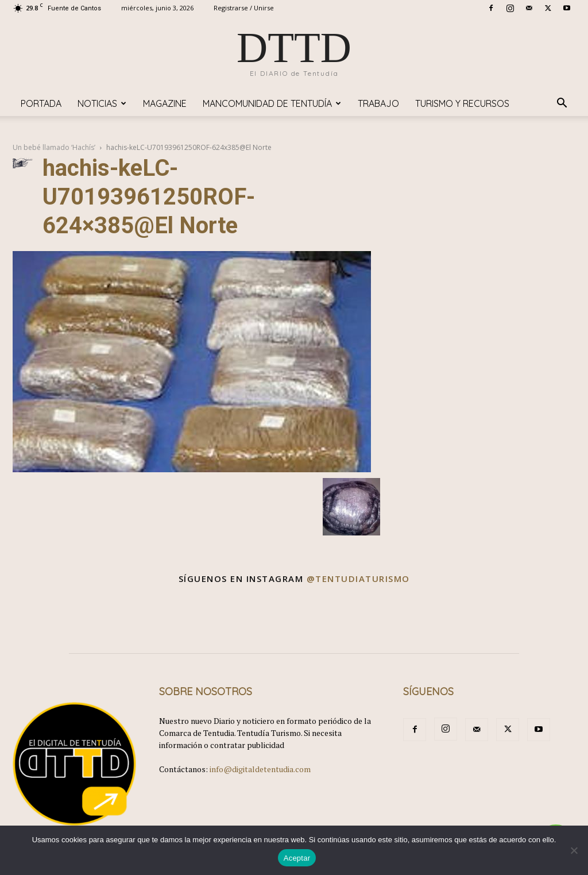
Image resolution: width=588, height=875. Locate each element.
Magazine (165, 103)
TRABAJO (378, 103)
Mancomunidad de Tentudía (272, 103)
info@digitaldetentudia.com (260, 769)
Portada (41, 103)
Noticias (102, 103)
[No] (574, 850)
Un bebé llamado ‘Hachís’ (54, 147)
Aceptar (297, 858)
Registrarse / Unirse (244, 8)
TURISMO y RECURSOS (462, 103)
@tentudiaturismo (358, 579)
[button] (562, 104)
